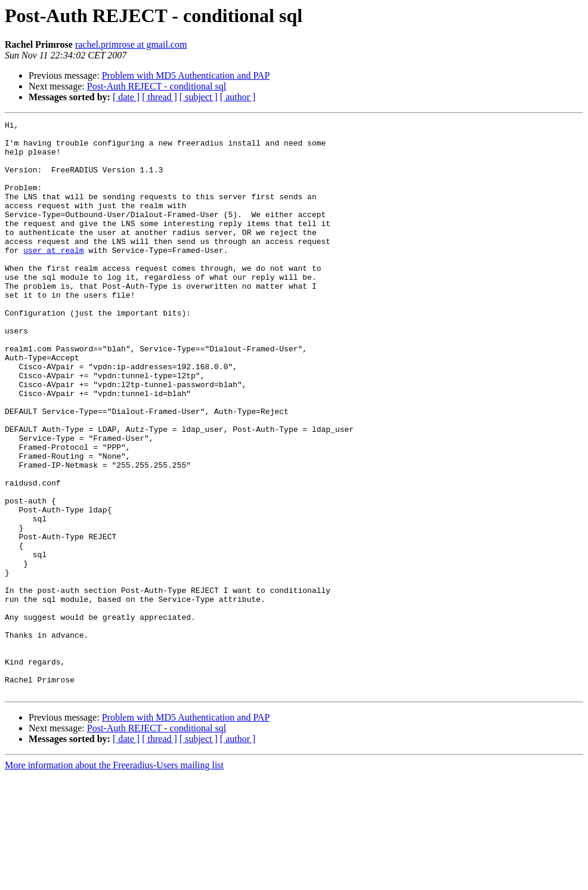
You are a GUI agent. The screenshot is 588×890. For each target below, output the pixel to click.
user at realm (53, 277)
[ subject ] (199, 97)
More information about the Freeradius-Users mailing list (114, 880)
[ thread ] (160, 97)
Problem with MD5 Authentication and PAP (186, 75)
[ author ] (238, 97)
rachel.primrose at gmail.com (131, 44)
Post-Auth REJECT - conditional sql (157, 86)
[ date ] (126, 97)
